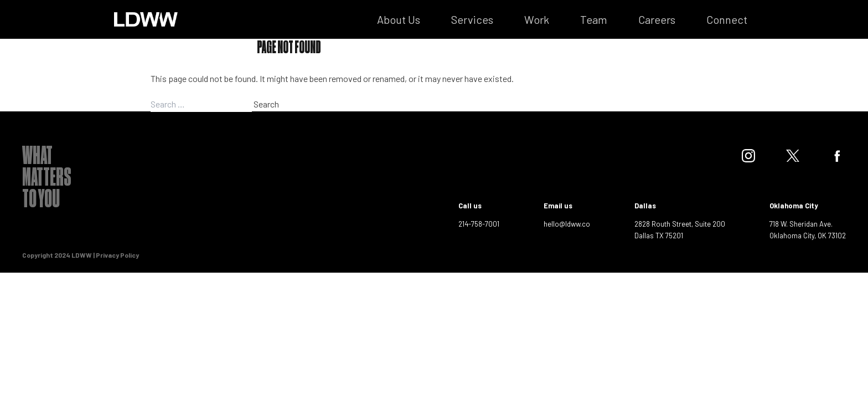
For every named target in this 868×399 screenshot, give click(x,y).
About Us (399, 19)
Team (594, 19)
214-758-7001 (479, 224)
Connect (727, 19)
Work (537, 19)
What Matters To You (47, 179)
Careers (657, 19)
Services (472, 19)
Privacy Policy (117, 255)
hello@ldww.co (567, 224)
